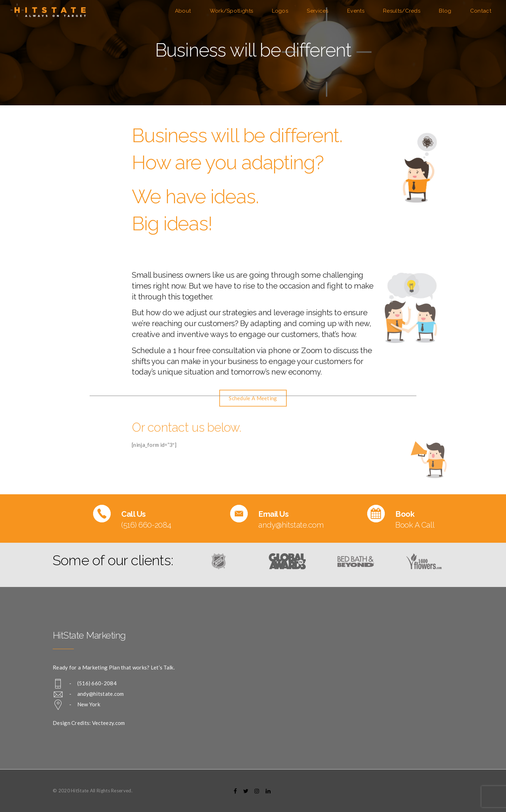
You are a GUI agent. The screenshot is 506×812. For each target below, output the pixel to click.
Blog (445, 11)
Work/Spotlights (232, 11)
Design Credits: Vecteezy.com (89, 723)
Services (317, 11)
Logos (280, 11)
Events (356, 11)
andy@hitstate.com (101, 694)
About (183, 11)
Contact (481, 11)
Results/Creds (402, 11)
